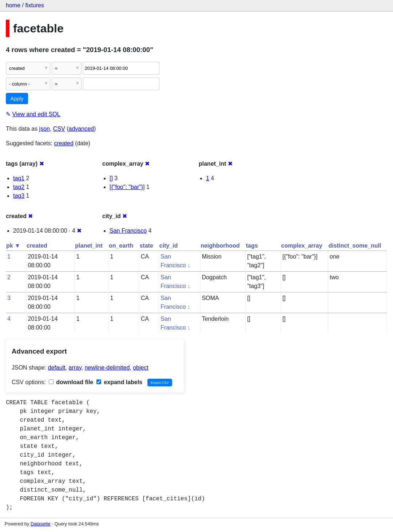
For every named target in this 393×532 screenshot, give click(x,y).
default (57, 368)
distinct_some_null (355, 246)
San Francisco (128, 231)
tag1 (19, 178)
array (75, 368)
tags (252, 246)
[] (111, 178)
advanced (81, 129)
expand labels (119, 382)
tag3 (19, 196)
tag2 (19, 187)
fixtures (35, 5)
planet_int (89, 246)
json (45, 129)
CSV (59, 129)
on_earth (121, 246)
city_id (169, 246)
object (141, 368)
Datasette (41, 524)
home (13, 5)
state (146, 246)
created (64, 143)
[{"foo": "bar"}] (127, 187)
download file (71, 382)
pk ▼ (13, 246)
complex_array (302, 246)
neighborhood (220, 246)
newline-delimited (107, 368)
